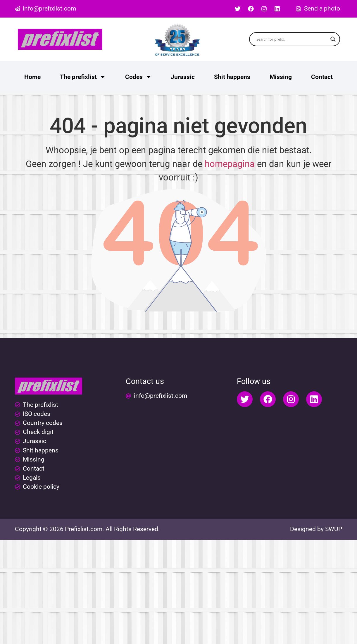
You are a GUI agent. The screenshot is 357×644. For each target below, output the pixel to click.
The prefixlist (83, 77)
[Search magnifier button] (333, 39)
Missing (281, 77)
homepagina (230, 164)
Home (32, 77)
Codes (138, 77)
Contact (322, 77)
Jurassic (183, 77)
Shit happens (232, 77)
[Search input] (292, 39)
